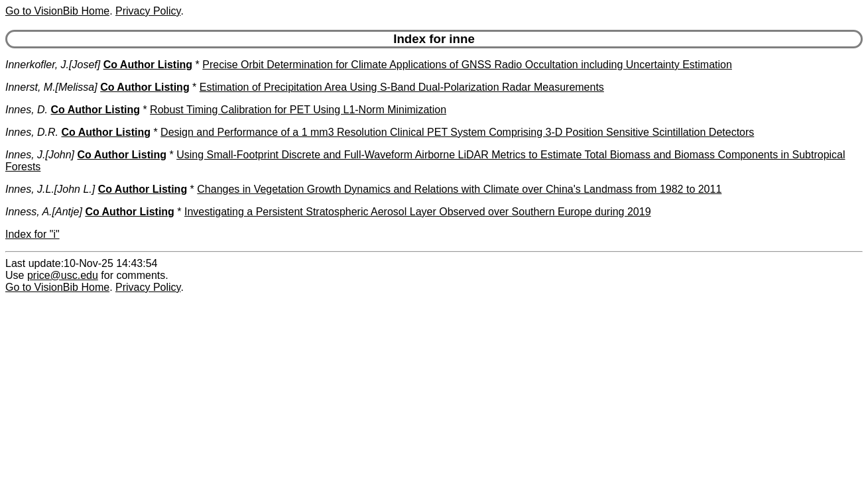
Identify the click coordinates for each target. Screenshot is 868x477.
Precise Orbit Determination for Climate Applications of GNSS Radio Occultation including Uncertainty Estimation (467, 65)
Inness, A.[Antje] (44, 212)
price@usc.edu (63, 275)
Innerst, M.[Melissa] (51, 87)
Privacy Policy (148, 11)
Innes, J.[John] (40, 155)
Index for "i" (32, 234)
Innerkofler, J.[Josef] (53, 65)
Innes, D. (27, 110)
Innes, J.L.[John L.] (50, 189)
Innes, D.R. (32, 132)
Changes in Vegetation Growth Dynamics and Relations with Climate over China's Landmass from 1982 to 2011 (459, 189)
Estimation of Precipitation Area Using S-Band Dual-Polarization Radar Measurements (402, 87)
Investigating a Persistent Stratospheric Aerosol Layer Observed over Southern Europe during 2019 (418, 212)
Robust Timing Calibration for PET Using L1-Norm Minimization (298, 110)
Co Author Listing (148, 65)
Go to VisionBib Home (57, 11)
